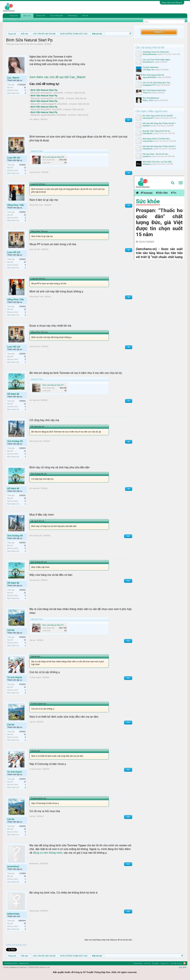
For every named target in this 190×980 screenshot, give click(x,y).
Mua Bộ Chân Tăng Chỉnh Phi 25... (157, 131)
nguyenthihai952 (150, 77)
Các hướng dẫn (56, 16)
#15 (128, 770)
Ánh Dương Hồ (15, 441)
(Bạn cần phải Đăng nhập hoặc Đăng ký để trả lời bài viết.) (108, 940)
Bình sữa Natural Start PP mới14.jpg (57, 385)
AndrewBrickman (150, 54)
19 (25, 876)
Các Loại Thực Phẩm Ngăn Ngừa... (157, 60)
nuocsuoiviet (148, 141)
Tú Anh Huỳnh (15, 677)
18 (25, 88)
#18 (128, 911)
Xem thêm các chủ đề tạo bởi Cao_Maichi (57, 77)
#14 (128, 722)
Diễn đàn (27, 16)
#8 (129, 442)
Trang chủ (14, 16)
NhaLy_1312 (148, 100)
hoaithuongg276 (49, 104)
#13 (128, 678)
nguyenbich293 (48, 115)
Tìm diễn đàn (11, 20)
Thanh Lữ (147, 93)
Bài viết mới (25, 20)
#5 (129, 297)
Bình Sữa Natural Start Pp (44, 90)
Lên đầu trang (176, 963)
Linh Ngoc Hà (148, 70)
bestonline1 (13, 866)
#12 (128, 641)
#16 (128, 817)
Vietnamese (24, 963)
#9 (129, 489)
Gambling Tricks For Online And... (156, 52)
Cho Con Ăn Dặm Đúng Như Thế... (157, 83)
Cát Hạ (11, 630)
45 (25, 924)
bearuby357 (46, 93)
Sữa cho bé (24, 44)
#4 (129, 250)
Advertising (72, 16)
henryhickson (148, 62)
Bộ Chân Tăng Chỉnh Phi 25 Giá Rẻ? (158, 116)
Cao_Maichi (38, 44)
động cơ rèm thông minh (48, 853)
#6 (129, 347)
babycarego (13, 914)
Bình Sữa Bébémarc (151, 98)
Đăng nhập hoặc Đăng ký (172, 3)
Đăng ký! (159, 32)
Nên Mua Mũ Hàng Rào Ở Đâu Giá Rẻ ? (159, 123)
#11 (128, 581)
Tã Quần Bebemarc (151, 67)
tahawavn (147, 164)
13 (25, 168)
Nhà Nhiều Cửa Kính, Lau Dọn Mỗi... (158, 162)
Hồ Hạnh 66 (13, 394)
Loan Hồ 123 (14, 158)
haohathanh (148, 133)
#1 (129, 120)
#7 (129, 401)
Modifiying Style (11, 963)
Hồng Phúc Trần (16, 205)
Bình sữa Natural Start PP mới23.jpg (57, 625)
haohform (147, 126)
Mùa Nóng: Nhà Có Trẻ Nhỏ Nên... (157, 139)
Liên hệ (85, 16)
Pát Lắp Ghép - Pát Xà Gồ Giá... (156, 154)
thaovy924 (46, 109)
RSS (184, 963)
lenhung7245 (47, 98)
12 (25, 404)
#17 (128, 864)
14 (25, 640)
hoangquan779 (149, 85)
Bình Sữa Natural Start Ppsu (154, 90)
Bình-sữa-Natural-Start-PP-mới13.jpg (58, 157)
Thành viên (41, 16)
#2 (129, 173)
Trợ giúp (155, 963)
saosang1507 (148, 118)
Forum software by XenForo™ (27, 967)
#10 (128, 536)
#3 (129, 206)
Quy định (183, 967)
